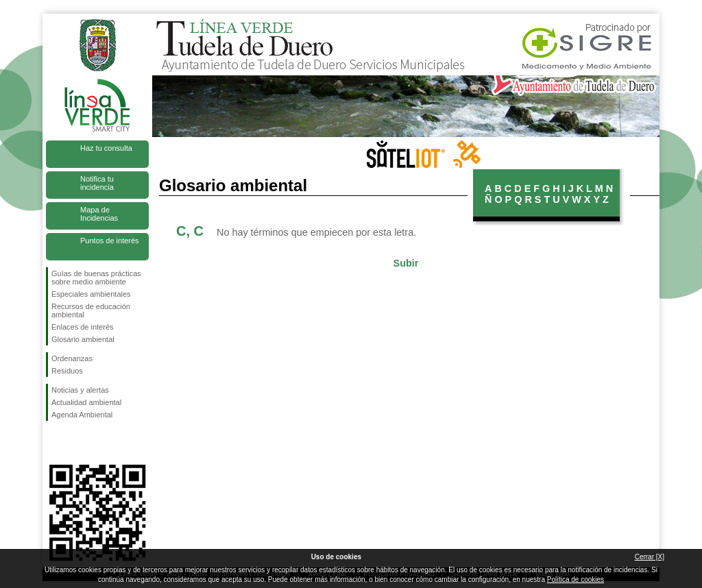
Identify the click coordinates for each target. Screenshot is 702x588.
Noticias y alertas (80, 390)
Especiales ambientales (91, 294)
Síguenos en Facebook (54, 443)
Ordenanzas (72, 358)
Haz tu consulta (106, 148)
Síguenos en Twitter (77, 443)
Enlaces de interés (83, 327)
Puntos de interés (110, 241)
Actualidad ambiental (86, 402)
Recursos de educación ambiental (91, 310)
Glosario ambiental (83, 339)
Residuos (67, 371)
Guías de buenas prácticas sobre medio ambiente (96, 278)
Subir (406, 263)
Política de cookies (576, 579)
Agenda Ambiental (82, 415)
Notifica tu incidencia (97, 183)
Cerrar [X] (650, 557)
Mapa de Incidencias (99, 214)
